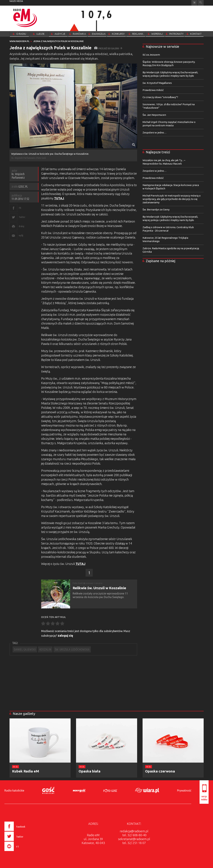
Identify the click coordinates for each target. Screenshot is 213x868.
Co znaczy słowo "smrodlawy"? (160, 97)
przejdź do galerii (108, 48)
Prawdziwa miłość (153, 90)
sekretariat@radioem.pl (134, 839)
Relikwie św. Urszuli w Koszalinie (99, 588)
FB (20, 208)
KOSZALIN (45, 649)
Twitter (22, 217)
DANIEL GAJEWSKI (25, 649)
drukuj (21, 226)
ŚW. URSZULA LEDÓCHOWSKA (72, 649)
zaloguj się (65, 635)
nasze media (16, 1)
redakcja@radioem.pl (134, 831)
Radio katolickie (14, 790)
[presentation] (22, 852)
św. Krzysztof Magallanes (157, 83)
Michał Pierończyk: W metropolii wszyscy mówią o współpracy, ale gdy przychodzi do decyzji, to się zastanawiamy (172, 199)
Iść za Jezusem (151, 55)
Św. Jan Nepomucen (154, 115)
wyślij (21, 235)
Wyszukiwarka (201, 3)
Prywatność (184, 790)
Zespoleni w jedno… (155, 133)
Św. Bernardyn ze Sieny (156, 210)
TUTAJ (59, 198)
